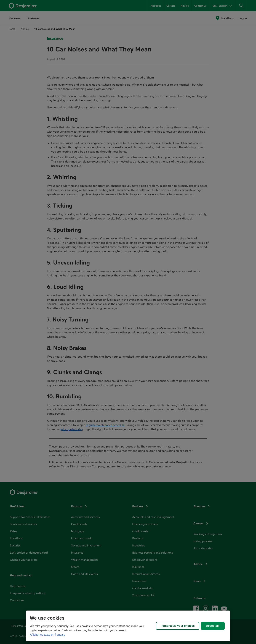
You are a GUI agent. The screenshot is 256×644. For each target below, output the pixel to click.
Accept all (213, 626)
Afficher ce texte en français (47, 635)
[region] (128, 626)
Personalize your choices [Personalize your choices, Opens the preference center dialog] (178, 626)
